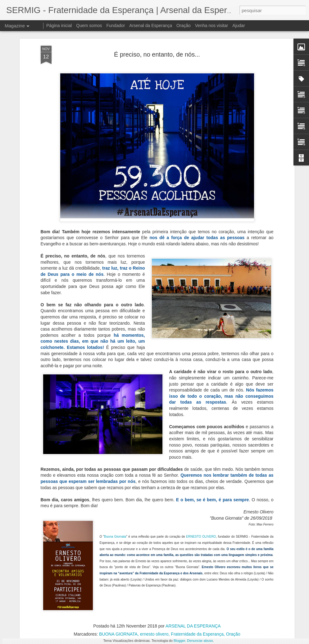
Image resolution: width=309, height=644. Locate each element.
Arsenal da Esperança (151, 25)
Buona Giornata (115, 488)
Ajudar (239, 25)
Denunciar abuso (200, 641)
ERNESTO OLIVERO (201, 488)
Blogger (179, 641)
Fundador (116, 25)
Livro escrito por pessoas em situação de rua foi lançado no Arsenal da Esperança (149, 551)
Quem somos (89, 25)
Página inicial (59, 25)
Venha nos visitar (212, 25)
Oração (184, 25)
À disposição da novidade (124, 618)
